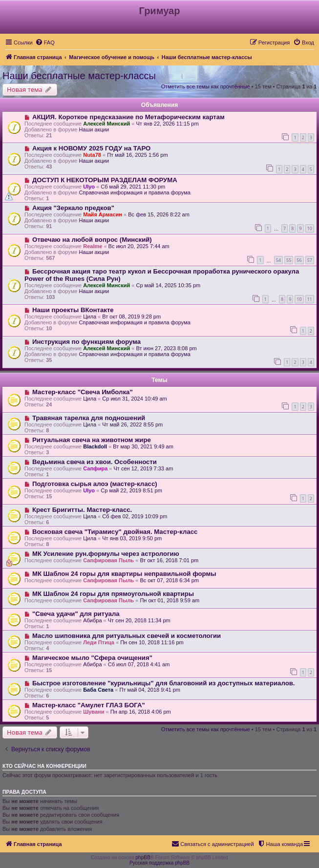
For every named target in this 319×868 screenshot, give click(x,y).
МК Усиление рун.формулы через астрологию (106, 554)
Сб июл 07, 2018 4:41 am (139, 664)
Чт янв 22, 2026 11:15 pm (167, 124)
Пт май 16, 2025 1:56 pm (138, 155)
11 (310, 299)
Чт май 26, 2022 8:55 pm (132, 424)
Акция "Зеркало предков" (73, 208)
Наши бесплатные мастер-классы (79, 76)
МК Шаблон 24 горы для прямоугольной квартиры (113, 594)
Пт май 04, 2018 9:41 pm (150, 690)
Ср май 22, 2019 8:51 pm (131, 490)
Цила (90, 317)
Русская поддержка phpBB (159, 863)
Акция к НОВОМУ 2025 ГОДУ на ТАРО (91, 148)
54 (278, 260)
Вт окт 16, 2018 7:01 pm (169, 560)
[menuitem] (45, 42)
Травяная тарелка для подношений (89, 418)
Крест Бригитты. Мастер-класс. (82, 510)
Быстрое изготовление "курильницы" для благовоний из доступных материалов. (164, 683)
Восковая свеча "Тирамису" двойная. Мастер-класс (115, 532)
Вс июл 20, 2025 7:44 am (139, 246)
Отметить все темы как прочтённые (206, 86)
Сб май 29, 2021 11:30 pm (133, 187)
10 (310, 228)
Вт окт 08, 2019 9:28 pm (131, 317)
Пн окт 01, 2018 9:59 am (170, 600)
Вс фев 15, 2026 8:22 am (159, 214)
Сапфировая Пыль (108, 560)
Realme (93, 246)
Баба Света (98, 690)
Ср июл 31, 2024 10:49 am (134, 399)
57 (310, 260)
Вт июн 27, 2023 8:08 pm (166, 348)
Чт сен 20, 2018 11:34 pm (139, 620)
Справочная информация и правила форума (135, 192)
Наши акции (94, 129)
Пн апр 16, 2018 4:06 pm (141, 712)
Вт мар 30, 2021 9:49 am (143, 446)
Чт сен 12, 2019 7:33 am (144, 468)
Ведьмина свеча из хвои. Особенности (95, 462)
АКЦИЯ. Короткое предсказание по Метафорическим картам (128, 117)
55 (289, 260)
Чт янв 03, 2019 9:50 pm (132, 538)
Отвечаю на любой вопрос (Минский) (92, 240)
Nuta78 (92, 155)
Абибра (92, 620)
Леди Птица (99, 642)
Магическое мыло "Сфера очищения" (92, 658)
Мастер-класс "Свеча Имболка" (83, 392)
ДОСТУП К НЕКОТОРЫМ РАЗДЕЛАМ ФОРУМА (105, 180)
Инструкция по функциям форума (86, 342)
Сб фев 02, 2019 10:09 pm (135, 516)
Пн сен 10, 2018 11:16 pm (152, 642)
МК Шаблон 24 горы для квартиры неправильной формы (124, 574)
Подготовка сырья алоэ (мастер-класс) (95, 484)
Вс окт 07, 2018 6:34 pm (169, 580)
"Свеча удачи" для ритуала (76, 614)
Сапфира (95, 468)
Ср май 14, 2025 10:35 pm (168, 285)
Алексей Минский (106, 124)
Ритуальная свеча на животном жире (92, 440)
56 (299, 260)
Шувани (94, 712)
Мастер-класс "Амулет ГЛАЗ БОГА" (89, 705)
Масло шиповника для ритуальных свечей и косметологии (127, 636)
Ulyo (89, 187)
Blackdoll (95, 446)
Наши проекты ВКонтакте (73, 310)
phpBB (143, 857)
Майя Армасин (103, 214)
